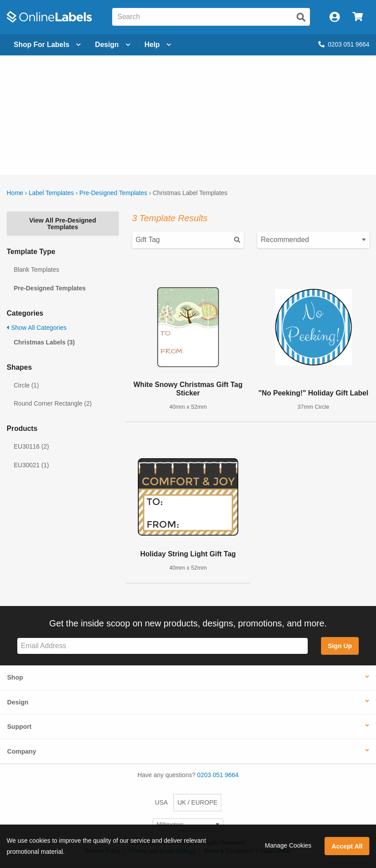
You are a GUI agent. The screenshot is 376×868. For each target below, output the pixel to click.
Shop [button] (15, 677)
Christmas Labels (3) (44, 342)
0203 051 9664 (344, 44)
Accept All (347, 846)
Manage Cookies (288, 845)
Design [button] (18, 702)
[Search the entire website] (211, 17)
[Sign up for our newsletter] (163, 646)
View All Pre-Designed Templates (63, 223)
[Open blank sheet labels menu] (47, 45)
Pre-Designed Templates (113, 193)
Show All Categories (37, 328)
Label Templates (51, 193)
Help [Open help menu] (158, 45)
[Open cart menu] (358, 17)
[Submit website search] (301, 17)
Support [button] (19, 727)
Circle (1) (26, 385)
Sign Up (340, 646)
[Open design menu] (112, 45)
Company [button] (22, 751)
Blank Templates (36, 270)
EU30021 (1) (31, 465)
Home (15, 193)
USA (162, 802)
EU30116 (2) (31, 446)
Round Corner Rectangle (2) (53, 403)
